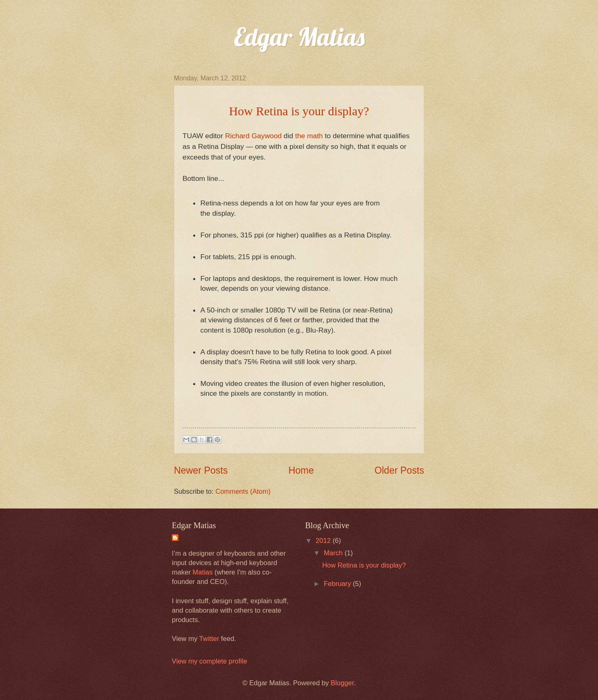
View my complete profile (210, 661)
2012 (324, 541)
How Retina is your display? (364, 565)
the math (309, 136)
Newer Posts (201, 470)
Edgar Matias (299, 37)
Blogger (342, 683)
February (338, 584)
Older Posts (399, 470)
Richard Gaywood (253, 136)
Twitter (209, 639)
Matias (203, 572)
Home (301, 470)
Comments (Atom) (243, 491)
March (334, 553)
